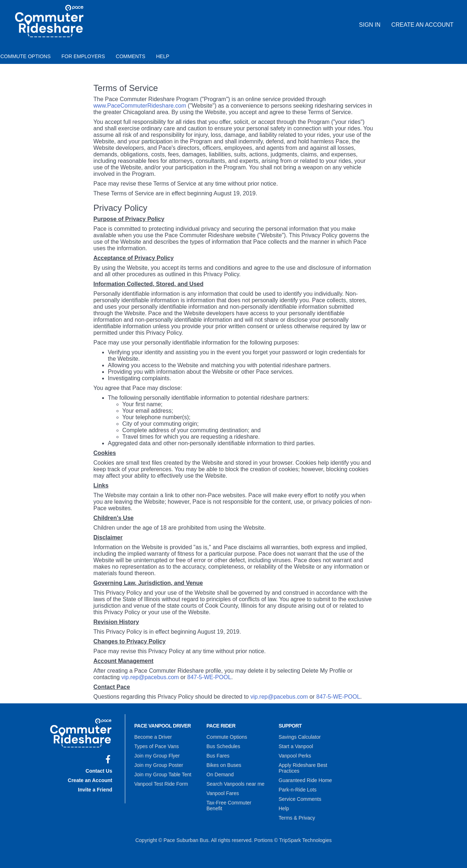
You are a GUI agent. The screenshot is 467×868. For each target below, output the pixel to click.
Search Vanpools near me (235, 784)
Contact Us (99, 771)
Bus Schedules (223, 746)
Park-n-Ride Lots (298, 790)
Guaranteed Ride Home (305, 780)
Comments (131, 56)
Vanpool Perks (295, 756)
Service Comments (300, 799)
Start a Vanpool (296, 746)
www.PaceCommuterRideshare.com (140, 106)
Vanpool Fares (223, 793)
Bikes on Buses (224, 765)
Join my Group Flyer (157, 756)
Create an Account (422, 25)
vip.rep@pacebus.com (150, 677)
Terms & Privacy (297, 818)
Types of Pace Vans (156, 746)
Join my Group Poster (159, 765)
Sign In (370, 25)
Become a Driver (153, 737)
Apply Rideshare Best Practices (303, 768)
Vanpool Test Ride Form (161, 784)
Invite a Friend (95, 790)
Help (163, 56)
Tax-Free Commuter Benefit (229, 806)
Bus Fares (218, 756)
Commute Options (227, 737)
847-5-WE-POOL (209, 677)
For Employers (83, 56)
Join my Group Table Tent (163, 774)
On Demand (220, 774)
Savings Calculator (300, 737)
